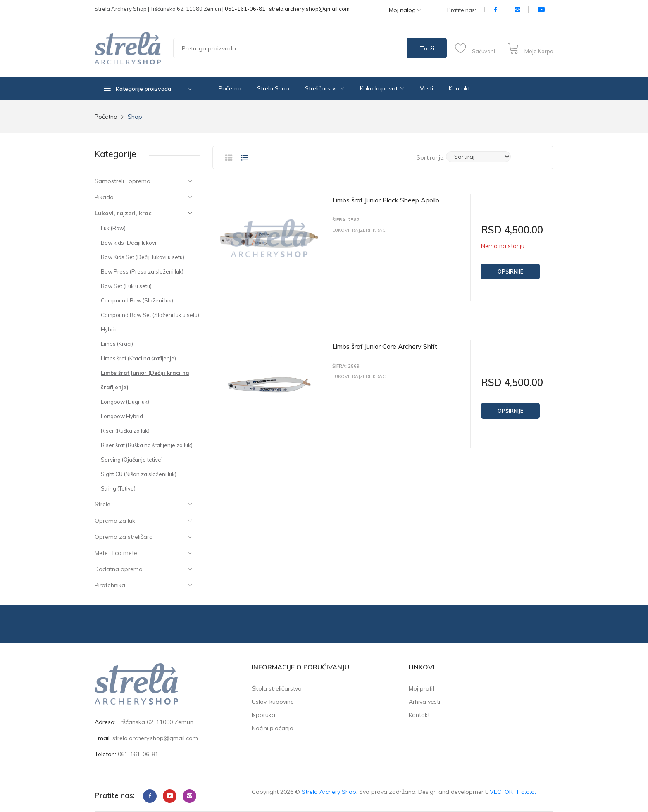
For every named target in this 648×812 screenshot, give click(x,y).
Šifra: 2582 (346, 220)
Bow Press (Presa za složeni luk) (142, 271)
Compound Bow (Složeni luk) (137, 300)
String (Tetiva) (118, 488)
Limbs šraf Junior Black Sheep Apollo (386, 200)
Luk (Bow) (113, 228)
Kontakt (459, 88)
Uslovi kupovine (273, 702)
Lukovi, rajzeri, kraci (124, 213)
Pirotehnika (110, 585)
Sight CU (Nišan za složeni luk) (139, 474)
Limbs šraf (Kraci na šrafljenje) (138, 358)
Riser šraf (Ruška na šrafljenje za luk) (147, 445)
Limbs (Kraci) (117, 344)
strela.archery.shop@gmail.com (309, 9)
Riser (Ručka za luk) (125, 431)
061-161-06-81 (245, 9)
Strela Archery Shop (329, 792)
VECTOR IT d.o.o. (513, 792)
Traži (427, 48)
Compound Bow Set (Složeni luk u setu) (150, 315)
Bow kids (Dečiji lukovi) (129, 243)
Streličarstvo (325, 88)
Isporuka (263, 715)
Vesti (426, 88)
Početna (230, 88)
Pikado (104, 197)
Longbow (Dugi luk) (125, 402)
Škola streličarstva (277, 688)
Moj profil (421, 688)
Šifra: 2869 (346, 365)
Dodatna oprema (119, 569)
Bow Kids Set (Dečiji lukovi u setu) (143, 257)
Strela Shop (273, 88)
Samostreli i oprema (123, 181)
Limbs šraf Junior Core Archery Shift (385, 345)
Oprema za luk (115, 521)
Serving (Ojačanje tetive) (132, 460)
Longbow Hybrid (122, 416)
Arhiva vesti (424, 702)
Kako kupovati (382, 88)
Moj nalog (405, 10)
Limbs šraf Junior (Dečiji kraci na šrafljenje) (145, 380)
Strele (102, 504)
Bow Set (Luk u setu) (126, 286)
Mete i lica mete (116, 553)
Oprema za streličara (124, 537)
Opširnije (510, 271)
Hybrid (109, 329)
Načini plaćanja (273, 728)
